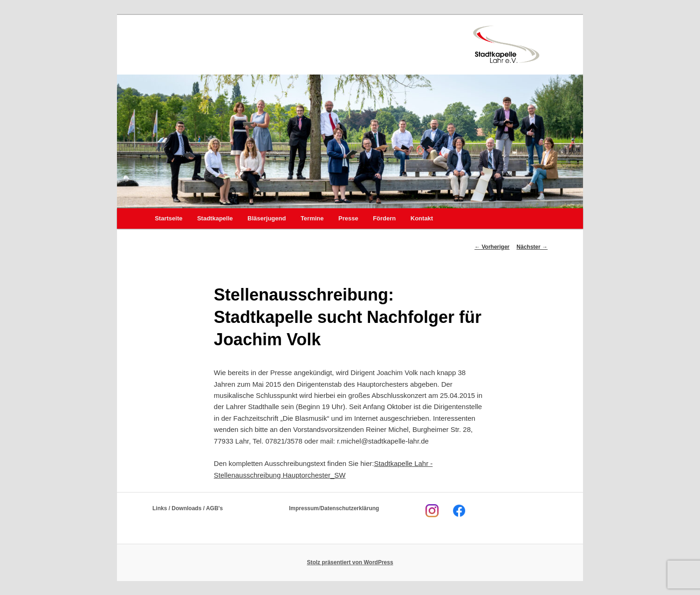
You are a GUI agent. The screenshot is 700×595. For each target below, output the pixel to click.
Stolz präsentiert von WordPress (350, 562)
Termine (312, 218)
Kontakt (422, 218)
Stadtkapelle (215, 218)
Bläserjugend (267, 218)
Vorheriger (492, 247)
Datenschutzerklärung (350, 508)
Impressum (304, 508)
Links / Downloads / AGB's (188, 508)
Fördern (384, 218)
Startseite (168, 218)
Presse (348, 218)
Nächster (532, 247)
